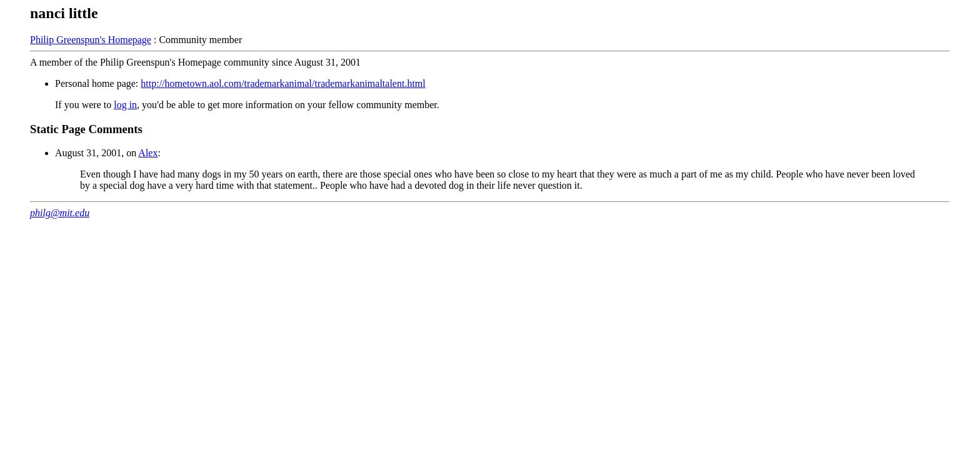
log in (125, 105)
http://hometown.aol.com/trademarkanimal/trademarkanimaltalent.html (283, 83)
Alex (148, 153)
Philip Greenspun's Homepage (91, 40)
